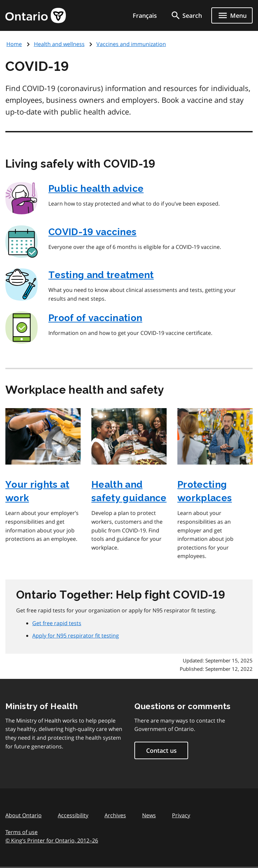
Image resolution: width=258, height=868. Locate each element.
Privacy (181, 815)
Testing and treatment (101, 275)
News (149, 815)
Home (14, 44)
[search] (186, 15)
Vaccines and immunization (131, 44)
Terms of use (21, 832)
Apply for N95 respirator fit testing (76, 636)
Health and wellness (59, 44)
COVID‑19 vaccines (92, 232)
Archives (115, 815)
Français (145, 15)
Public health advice (96, 189)
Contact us (161, 750)
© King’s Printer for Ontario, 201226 (52, 840)
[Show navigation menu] (232, 15)
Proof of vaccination (95, 318)
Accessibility (73, 815)
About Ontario (24, 815)
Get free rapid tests (57, 623)
